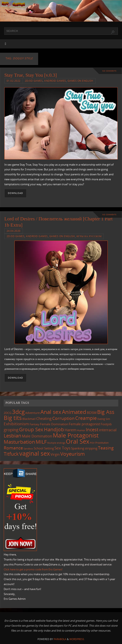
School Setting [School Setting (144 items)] (44, 448)
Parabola (60, 639)
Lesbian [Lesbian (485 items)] (13, 436)
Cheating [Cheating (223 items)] (44, 418)
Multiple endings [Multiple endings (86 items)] (56, 443)
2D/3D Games (34, 81)
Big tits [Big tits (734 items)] (13, 418)
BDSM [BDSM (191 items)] (92, 413)
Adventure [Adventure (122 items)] (33, 413)
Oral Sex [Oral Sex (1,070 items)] (78, 441)
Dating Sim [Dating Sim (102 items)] (104, 419)
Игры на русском (89, 236)
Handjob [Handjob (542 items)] (54, 429)
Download (15, 193)
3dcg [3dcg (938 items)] (18, 412)
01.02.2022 (14, 81)
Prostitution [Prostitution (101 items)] (102, 443)
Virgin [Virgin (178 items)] (55, 454)
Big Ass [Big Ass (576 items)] (106, 412)
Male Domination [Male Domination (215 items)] (37, 436)
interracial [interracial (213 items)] (108, 430)
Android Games (55, 81)
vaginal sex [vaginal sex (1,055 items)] (35, 453)
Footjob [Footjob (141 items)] (106, 424)
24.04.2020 (14, 231)
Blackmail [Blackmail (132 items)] (29, 419)
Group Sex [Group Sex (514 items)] (31, 429)
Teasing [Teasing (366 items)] (106, 448)
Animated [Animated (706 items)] (74, 412)
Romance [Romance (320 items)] (13, 448)
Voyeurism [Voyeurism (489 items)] (72, 454)
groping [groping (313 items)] (11, 430)
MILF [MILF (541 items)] (41, 442)
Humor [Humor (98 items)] (81, 430)
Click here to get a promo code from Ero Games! (33, 569)
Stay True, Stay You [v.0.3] (31, 75)
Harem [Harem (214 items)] (71, 430)
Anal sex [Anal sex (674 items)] (51, 412)
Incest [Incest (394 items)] (92, 429)
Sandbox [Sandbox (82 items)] (28, 449)
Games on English (80, 81)
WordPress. (77, 639)
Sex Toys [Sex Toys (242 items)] (62, 448)
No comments (109, 71)
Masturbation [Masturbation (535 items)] (19, 442)
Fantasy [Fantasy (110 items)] (34, 424)
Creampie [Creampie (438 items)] (86, 418)
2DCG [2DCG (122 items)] (8, 413)
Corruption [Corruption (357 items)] (63, 418)
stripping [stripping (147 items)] (91, 448)
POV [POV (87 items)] (92, 443)
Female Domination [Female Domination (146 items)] (54, 424)
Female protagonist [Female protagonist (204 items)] (84, 424)
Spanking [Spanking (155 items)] (78, 448)
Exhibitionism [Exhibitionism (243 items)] (16, 424)
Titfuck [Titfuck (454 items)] (11, 454)
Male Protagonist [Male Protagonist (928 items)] (76, 435)
